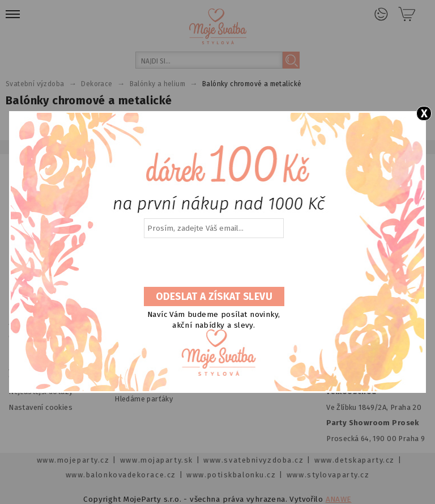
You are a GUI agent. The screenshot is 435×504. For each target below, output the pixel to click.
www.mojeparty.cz (73, 460)
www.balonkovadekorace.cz (121, 475)
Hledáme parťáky (144, 399)
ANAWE (339, 499)
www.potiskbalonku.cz (231, 475)
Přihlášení (381, 14)
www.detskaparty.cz (355, 460)
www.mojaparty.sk (157, 460)
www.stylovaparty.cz (328, 475)
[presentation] (213, 263)
